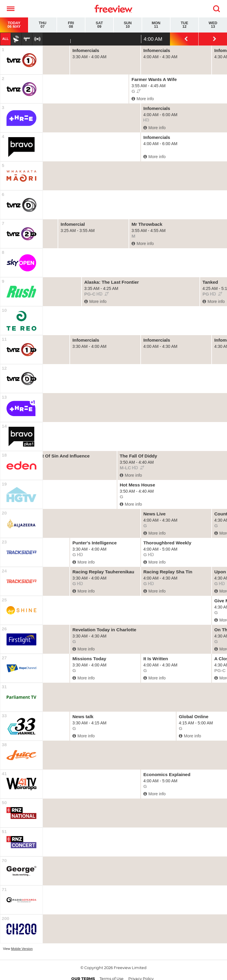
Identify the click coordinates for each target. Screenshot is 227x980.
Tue (184, 25)
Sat (99, 25)
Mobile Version (22, 949)
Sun (128, 25)
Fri (71, 25)
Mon (156, 25)
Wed (213, 25)
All (5, 39)
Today (14, 25)
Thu (43, 25)
